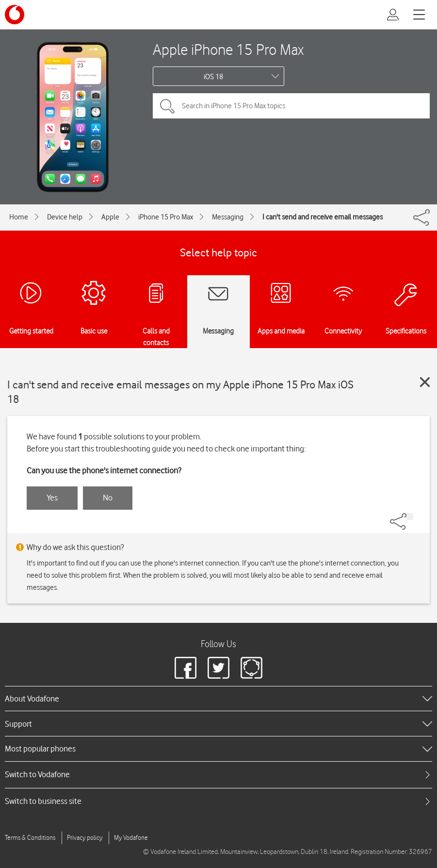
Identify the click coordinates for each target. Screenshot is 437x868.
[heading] (218, 699)
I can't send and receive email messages (323, 217)
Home (19, 217)
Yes (52, 498)
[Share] (410, 517)
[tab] (218, 775)
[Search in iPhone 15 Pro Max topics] (291, 106)
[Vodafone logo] (15, 15)
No (108, 498)
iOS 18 (213, 77)
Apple (110, 217)
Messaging (228, 217)
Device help (65, 217)
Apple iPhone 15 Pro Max (228, 49)
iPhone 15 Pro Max (166, 217)
